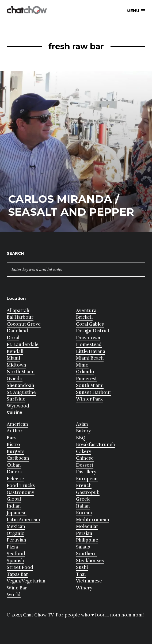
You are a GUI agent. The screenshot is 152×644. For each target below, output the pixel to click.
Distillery (86, 472)
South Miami (90, 385)
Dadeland (17, 331)
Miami (13, 358)
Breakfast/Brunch (95, 445)
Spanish (15, 561)
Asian (82, 424)
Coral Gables (90, 324)
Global (14, 499)
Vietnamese (89, 581)
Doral (13, 338)
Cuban (14, 465)
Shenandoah (20, 385)
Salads (83, 547)
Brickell (84, 317)
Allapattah (18, 310)
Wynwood (18, 406)
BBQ (81, 438)
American (17, 424)
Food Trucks (21, 485)
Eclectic (15, 479)
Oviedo (15, 379)
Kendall (15, 351)
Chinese (85, 458)
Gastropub (88, 492)
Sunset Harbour (94, 392)
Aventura (86, 310)
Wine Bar (17, 588)
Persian (84, 533)
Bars (12, 438)
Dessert (85, 465)
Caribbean (18, 458)
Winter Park (89, 399)
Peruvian (16, 540)
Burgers (16, 451)
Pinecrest (86, 379)
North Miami (21, 372)
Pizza (12, 547)
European (87, 479)
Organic (15, 533)
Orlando (85, 372)
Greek (83, 499)
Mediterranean (93, 520)
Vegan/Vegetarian (26, 581)
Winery (84, 588)
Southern (86, 554)
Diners (14, 472)
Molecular (87, 526)
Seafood (16, 554)
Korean (84, 513)
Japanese (17, 513)
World (14, 595)
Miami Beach (90, 358)
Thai (81, 574)
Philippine (87, 540)
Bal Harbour (20, 317)
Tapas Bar (17, 574)
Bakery (83, 431)
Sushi (82, 567)
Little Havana (91, 351)
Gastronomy (20, 492)
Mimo (82, 365)
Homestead (89, 344)
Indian (14, 506)
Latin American (23, 520)
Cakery (84, 451)
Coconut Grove (24, 324)
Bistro (13, 445)
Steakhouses (90, 561)
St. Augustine (21, 392)
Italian (83, 506)
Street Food (20, 567)
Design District (93, 331)
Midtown (16, 365)
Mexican (16, 526)
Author (15, 431)
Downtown (88, 338)
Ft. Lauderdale (23, 344)
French (84, 485)
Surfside (16, 399)
